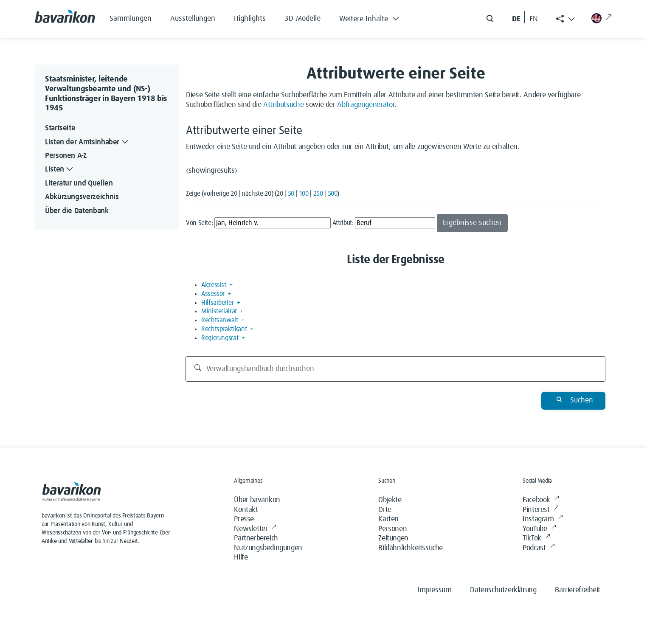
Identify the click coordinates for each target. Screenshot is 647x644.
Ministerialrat (219, 311)
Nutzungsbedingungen (268, 548)
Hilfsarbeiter (217, 303)
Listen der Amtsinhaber (87, 142)
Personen (392, 529)
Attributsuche (283, 105)
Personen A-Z (66, 156)
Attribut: (343, 223)
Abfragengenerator (366, 105)
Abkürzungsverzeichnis (82, 197)
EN (534, 19)
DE (516, 19)
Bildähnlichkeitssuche (411, 548)
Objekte (390, 500)
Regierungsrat (220, 338)
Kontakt (246, 510)
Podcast (539, 548)
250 (318, 194)
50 (291, 194)
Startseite (60, 128)
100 (304, 194)
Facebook (541, 500)
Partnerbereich (256, 538)
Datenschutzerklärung (503, 590)
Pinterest (540, 510)
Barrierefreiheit (578, 590)
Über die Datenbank (77, 211)
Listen (60, 170)
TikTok (536, 539)
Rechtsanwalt (220, 320)
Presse (244, 519)
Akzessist (214, 285)
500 (333, 194)
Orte (385, 510)
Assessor (213, 294)
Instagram (543, 519)
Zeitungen (393, 538)
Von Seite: (199, 223)
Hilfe (241, 557)
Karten (388, 519)
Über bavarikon (257, 500)
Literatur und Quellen (79, 183)
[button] (376, 17)
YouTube (539, 529)
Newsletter (255, 529)
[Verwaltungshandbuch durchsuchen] (396, 369)
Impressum (434, 590)
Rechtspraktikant (224, 329)
